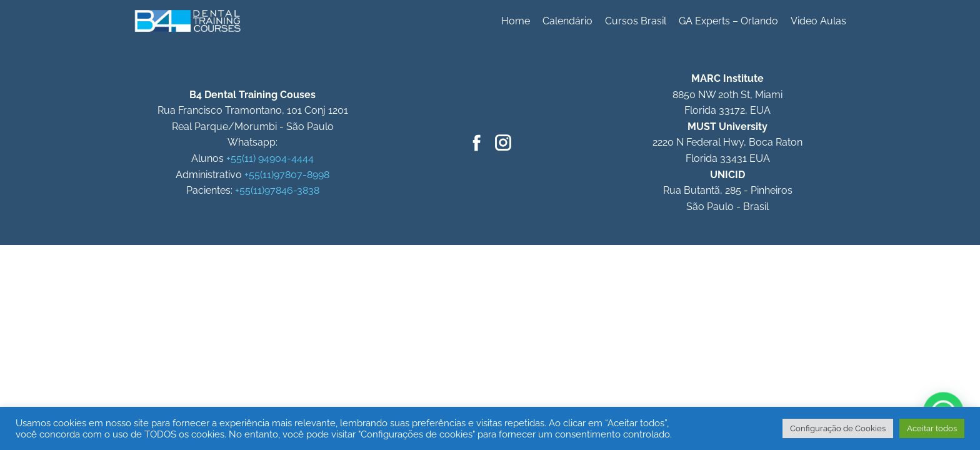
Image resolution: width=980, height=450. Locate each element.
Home (516, 21)
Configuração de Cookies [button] (838, 428)
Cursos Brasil (636, 21)
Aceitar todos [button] (932, 428)
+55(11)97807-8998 (287, 175)
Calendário (567, 21)
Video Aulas (818, 21)
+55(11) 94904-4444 (270, 158)
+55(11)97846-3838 (277, 190)
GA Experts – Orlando (728, 21)
